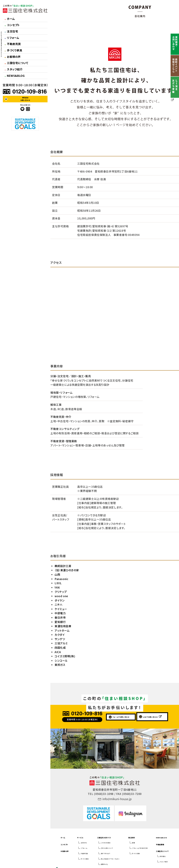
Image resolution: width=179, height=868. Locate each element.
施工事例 (131, 838)
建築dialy (104, 864)
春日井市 (60, 617)
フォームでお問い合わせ (121, 717)
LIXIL (58, 583)
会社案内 (163, 856)
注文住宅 (11, 31)
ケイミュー (61, 609)
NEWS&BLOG (15, 76)
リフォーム (12, 38)
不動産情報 (160, 845)
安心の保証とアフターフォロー (110, 859)
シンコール (61, 660)
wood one (61, 596)
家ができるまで (106, 853)
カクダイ (60, 635)
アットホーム (62, 630)
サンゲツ (60, 639)
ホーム (10, 19)
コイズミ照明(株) (65, 656)
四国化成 (60, 648)
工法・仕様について (107, 848)
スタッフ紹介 (14, 69)
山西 (57, 574)
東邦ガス (60, 665)
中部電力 (60, 613)
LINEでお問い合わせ (150, 717)
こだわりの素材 (106, 843)
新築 (133, 843)
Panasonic (61, 579)
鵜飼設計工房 (63, 566)
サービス (80, 838)
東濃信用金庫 (63, 626)
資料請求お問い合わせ (25, 99)
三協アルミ (61, 643)
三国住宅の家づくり (104, 838)
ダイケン (60, 600)
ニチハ (59, 605)
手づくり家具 (14, 50)
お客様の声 (13, 57)
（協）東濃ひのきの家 (67, 570)
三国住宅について (17, 63)
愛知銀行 (60, 622)
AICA (58, 652)
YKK (57, 587)
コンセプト (12, 25)
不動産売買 (13, 44)
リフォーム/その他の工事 (140, 848)
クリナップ (61, 592)
